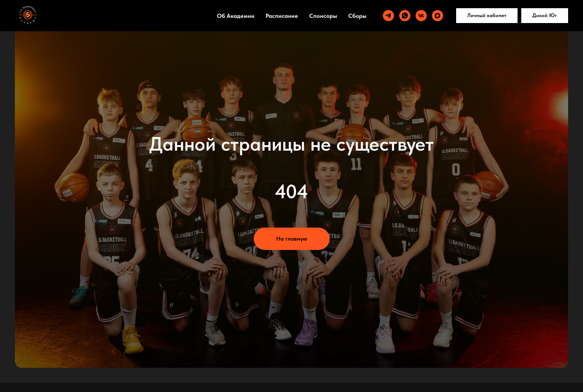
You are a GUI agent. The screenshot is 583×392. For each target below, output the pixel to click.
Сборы (357, 16)
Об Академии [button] (236, 16)
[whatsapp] (405, 16)
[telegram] (388, 16)
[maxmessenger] (438, 16)
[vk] (421, 16)
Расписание (282, 16)
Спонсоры (323, 16)
